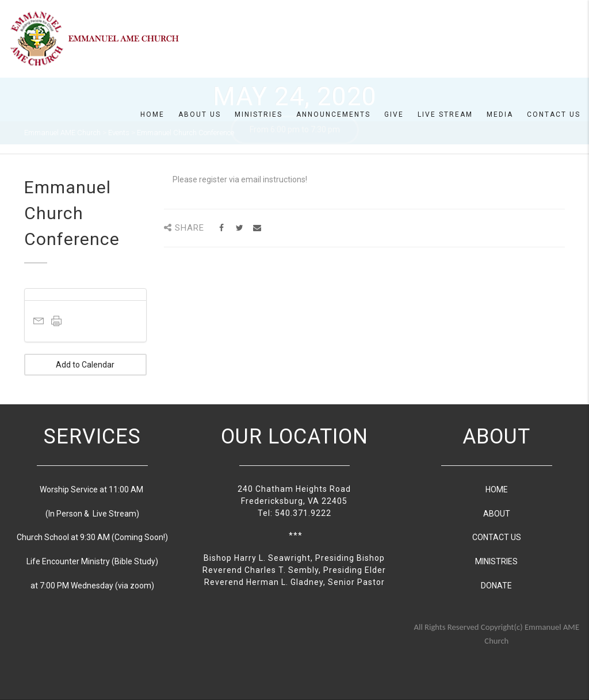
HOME (497, 489)
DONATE (496, 586)
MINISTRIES (496, 561)
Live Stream (445, 114)
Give (394, 114)
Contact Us (554, 114)
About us (200, 114)
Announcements (333, 114)
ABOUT (497, 514)
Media (500, 114)
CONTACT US (497, 537)
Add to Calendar (85, 365)
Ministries (259, 114)
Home (152, 114)
